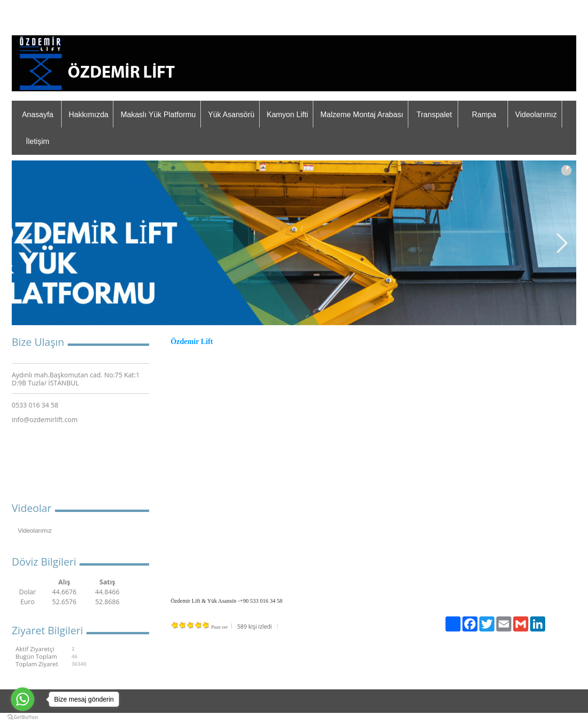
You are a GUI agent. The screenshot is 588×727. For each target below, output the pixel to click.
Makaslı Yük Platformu (158, 115)
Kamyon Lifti (287, 115)
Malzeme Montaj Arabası (362, 115)
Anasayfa (38, 115)
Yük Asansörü (231, 115)
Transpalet (434, 115)
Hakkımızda (88, 115)
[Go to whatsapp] (23, 699)
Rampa (484, 115)
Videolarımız (536, 115)
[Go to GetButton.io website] (23, 717)
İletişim (38, 141)
